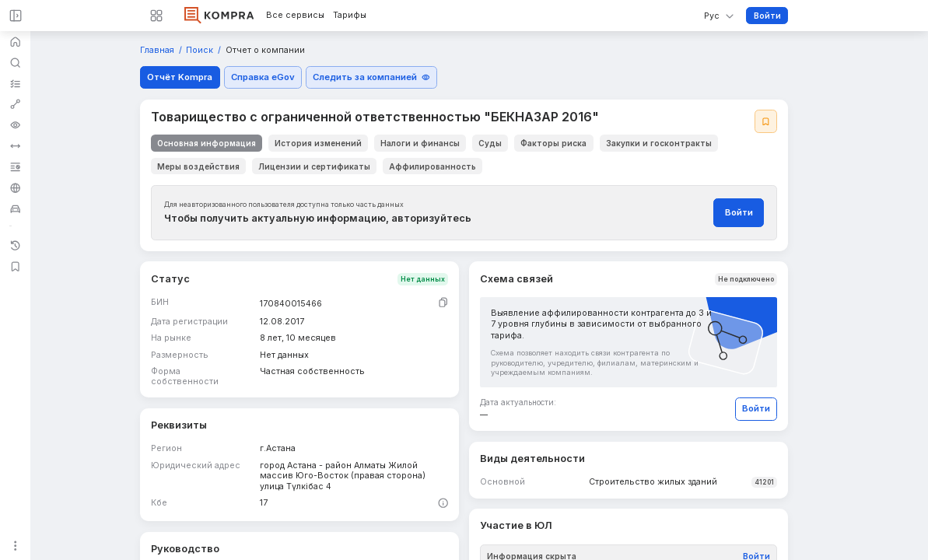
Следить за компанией (371, 77)
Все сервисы (295, 16)
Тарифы (350, 16)
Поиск (201, 51)
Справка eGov (263, 77)
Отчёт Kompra (180, 77)
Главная (158, 51)
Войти (767, 16)
